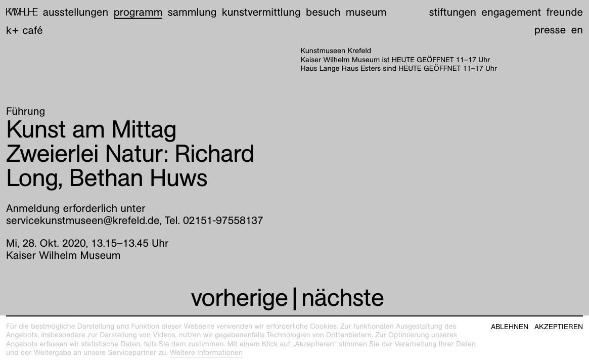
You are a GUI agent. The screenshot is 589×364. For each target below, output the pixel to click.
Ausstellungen (76, 12)
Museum (366, 12)
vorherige (239, 298)
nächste (343, 298)
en (577, 30)
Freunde (564, 12)
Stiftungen (452, 12)
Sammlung (192, 12)
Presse (550, 30)
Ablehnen (510, 327)
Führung (26, 111)
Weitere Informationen (207, 353)
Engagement (511, 12)
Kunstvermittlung (261, 12)
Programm (138, 12)
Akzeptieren (559, 327)
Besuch (323, 12)
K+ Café (25, 30)
